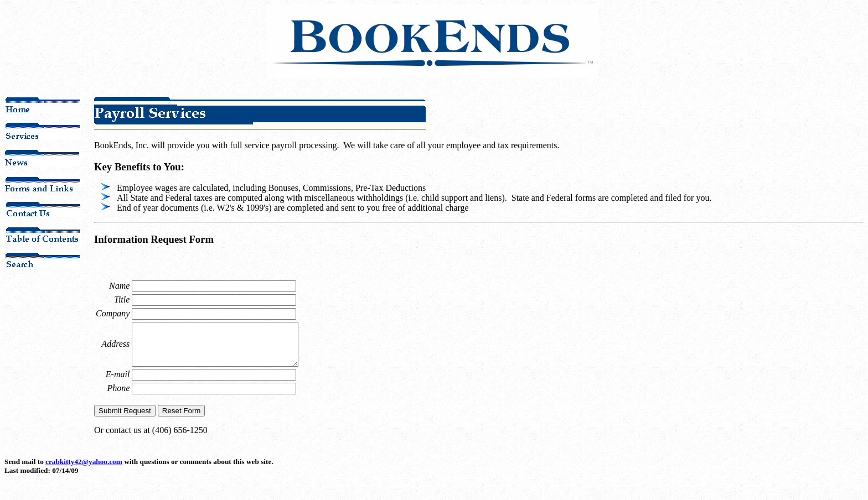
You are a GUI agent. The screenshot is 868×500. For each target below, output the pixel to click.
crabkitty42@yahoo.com (84, 470)
